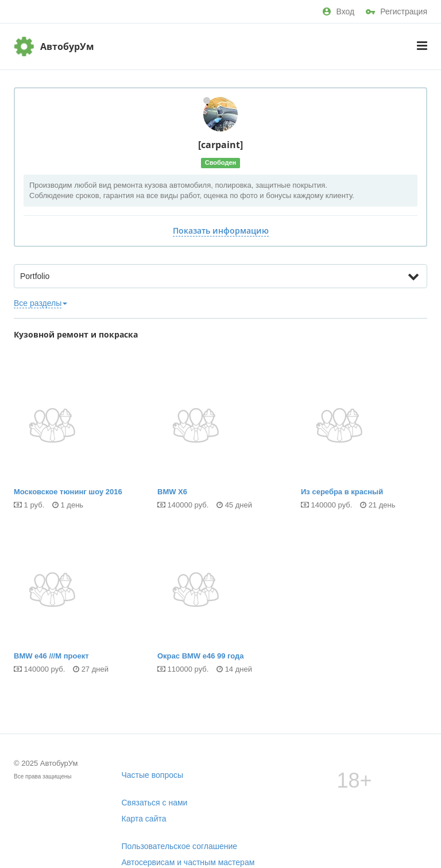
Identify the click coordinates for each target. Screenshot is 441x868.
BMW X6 (220, 441)
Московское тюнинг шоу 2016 (77, 441)
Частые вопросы (153, 775)
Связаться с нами (155, 803)
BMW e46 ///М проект (77, 605)
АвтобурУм (67, 46)
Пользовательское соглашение (180, 846)
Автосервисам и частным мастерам (188, 862)
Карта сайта (144, 819)
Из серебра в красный (364, 441)
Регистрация (396, 11)
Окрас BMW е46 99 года (220, 605)
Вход (339, 11)
